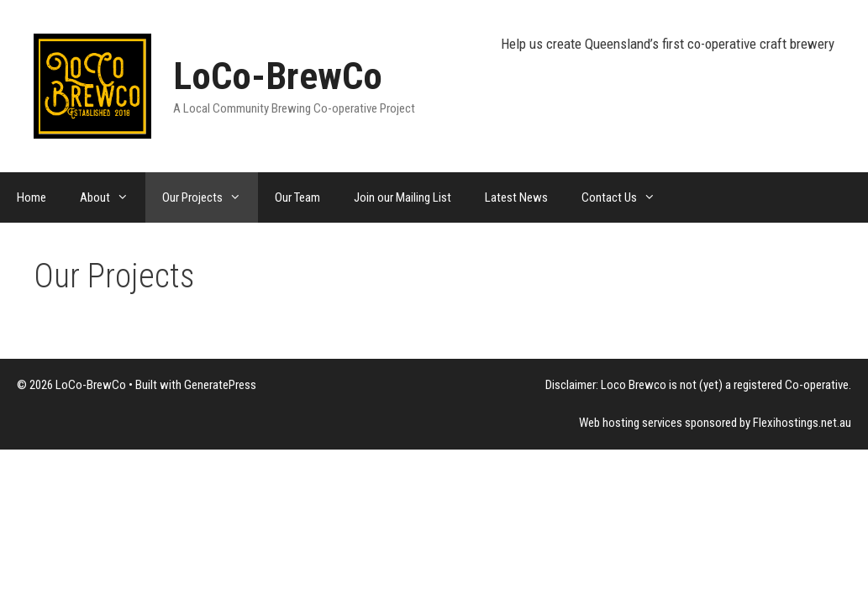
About (113, 197)
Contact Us (627, 197)
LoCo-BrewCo (278, 76)
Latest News (516, 197)
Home (32, 197)
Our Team (297, 197)
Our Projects (210, 197)
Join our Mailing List (402, 197)
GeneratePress (220, 385)
